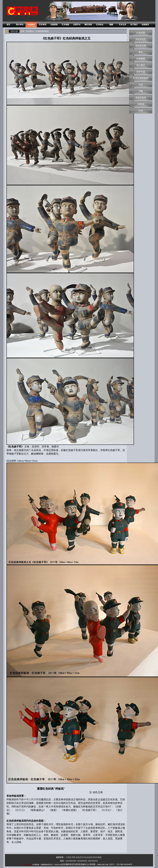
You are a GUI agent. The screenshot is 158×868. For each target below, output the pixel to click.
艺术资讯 (43, 25)
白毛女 (106, 810)
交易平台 (77, 25)
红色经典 (141, 33)
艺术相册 (65, 25)
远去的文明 (141, 46)
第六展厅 (141, 65)
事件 (141, 52)
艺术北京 (123, 25)
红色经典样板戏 (141, 78)
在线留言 (145, 25)
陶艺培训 (88, 25)
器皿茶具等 (141, 98)
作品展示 (31, 25)
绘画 (141, 111)
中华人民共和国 (32, 799)
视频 (111, 25)
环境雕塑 (141, 59)
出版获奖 (54, 25)
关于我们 (134, 25)
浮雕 (141, 91)
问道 (141, 85)
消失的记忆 (141, 39)
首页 (8, 25)
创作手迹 (141, 72)
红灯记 (20, 810)
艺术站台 (100, 25)
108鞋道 (141, 104)
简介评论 (20, 25)
